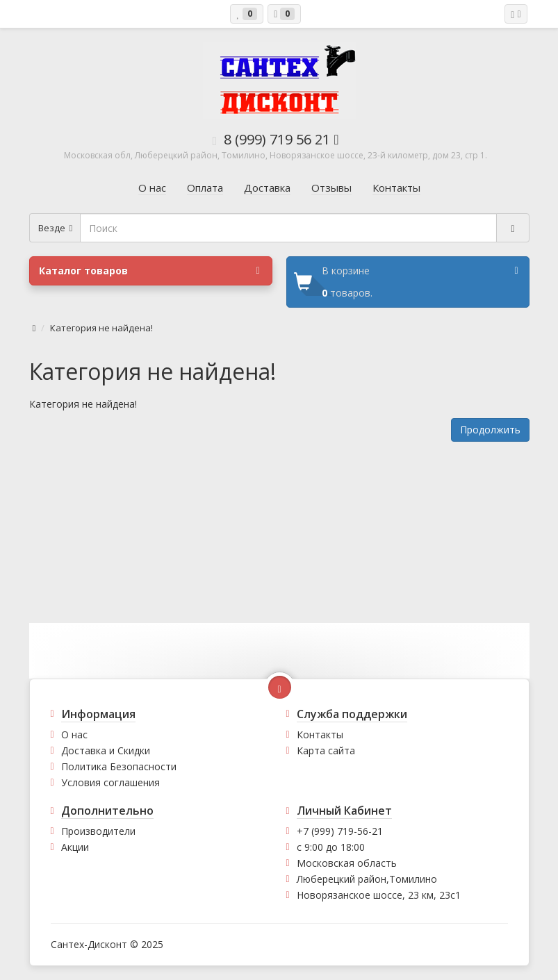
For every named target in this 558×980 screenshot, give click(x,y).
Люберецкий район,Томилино (367, 879)
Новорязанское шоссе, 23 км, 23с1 (379, 895)
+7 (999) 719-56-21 (340, 831)
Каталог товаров (149, 271)
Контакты (320, 734)
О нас (74, 734)
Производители (98, 831)
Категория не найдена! (101, 328)
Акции (75, 847)
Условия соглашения (110, 782)
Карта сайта (326, 750)
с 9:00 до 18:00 (331, 847)
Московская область (347, 863)
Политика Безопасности (119, 766)
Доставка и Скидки (106, 750)
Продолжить (490, 430)
